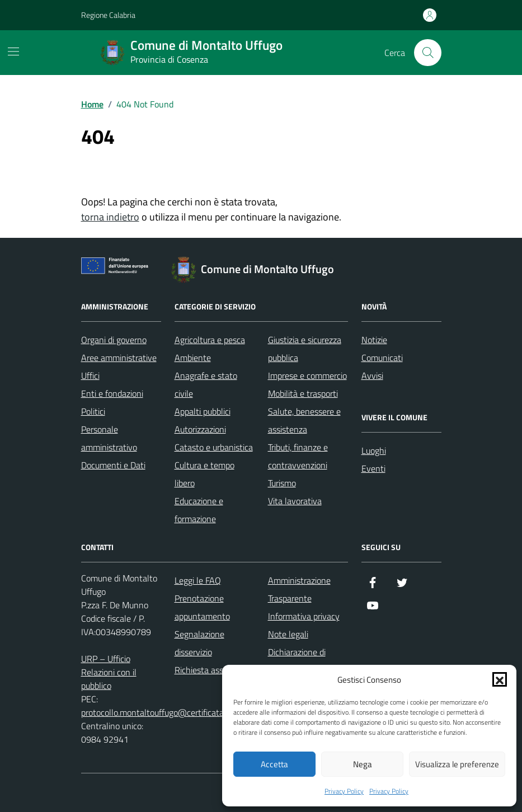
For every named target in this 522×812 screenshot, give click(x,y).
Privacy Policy (344, 791)
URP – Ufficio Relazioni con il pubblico (109, 672)
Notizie (374, 340)
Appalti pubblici (203, 411)
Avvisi (372, 376)
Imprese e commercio (307, 376)
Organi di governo (114, 340)
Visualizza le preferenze (457, 764)
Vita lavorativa (295, 501)
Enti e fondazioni (112, 393)
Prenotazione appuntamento (202, 607)
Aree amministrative (119, 358)
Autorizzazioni (200, 429)
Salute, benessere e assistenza (304, 420)
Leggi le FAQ (198, 580)
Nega (363, 764)
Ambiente (193, 358)
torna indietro (110, 217)
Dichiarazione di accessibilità (297, 661)
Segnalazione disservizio (199, 643)
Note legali (288, 634)
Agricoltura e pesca (210, 340)
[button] (500, 679)
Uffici (90, 376)
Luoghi (374, 450)
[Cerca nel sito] (427, 53)
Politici (93, 411)
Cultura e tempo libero (204, 474)
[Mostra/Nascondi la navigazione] (13, 51)
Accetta (274, 764)
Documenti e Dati (113, 465)
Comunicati (382, 358)
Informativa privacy (304, 616)
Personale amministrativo (109, 438)
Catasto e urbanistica (214, 447)
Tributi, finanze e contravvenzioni (298, 456)
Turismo (282, 483)
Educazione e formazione (199, 510)
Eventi (373, 468)
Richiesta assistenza (212, 670)
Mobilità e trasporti (303, 393)
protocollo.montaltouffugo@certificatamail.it (164, 712)
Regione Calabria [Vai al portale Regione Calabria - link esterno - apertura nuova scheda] (108, 15)
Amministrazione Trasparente (299, 589)
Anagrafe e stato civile (206, 384)
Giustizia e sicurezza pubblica (305, 349)
